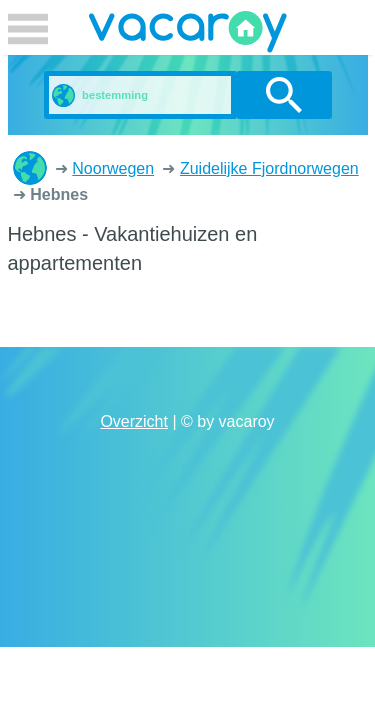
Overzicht (134, 421)
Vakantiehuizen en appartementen (30, 168)
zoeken (283, 95)
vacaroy (188, 35)
